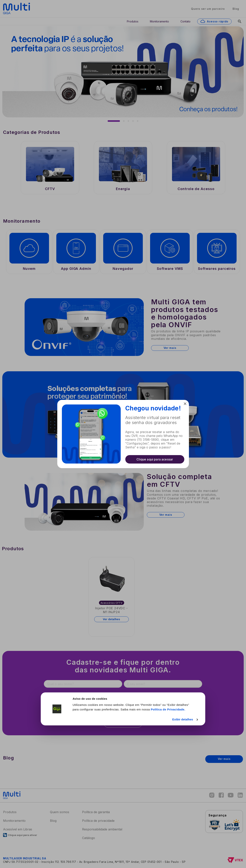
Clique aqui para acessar (155, 459)
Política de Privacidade (167, 852)
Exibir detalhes (183, 862)
